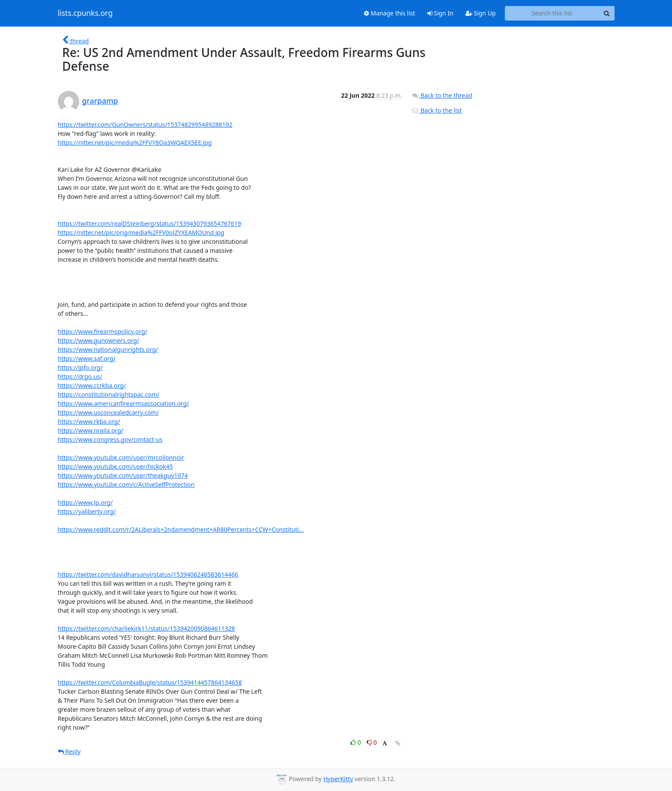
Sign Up (481, 13)
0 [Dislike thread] (372, 742)
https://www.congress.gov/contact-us (110, 439)
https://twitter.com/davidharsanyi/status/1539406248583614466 (148, 574)
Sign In (440, 13)
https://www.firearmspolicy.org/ (103, 331)
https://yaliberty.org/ (87, 511)
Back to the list (437, 110)
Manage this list (390, 13)
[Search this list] (552, 13)
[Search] (607, 13)
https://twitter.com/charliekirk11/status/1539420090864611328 (147, 628)
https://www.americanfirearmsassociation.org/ (124, 403)
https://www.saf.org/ (87, 358)
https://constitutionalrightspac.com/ (109, 394)
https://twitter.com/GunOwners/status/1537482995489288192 (145, 124)
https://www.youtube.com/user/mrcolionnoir (121, 457)
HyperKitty (338, 779)
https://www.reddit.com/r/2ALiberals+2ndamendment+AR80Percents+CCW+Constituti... (181, 529)
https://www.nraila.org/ (91, 430)
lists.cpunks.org (85, 13)
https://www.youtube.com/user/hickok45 (115, 466)
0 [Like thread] (356, 742)
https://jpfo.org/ (80, 367)
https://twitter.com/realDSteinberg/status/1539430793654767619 (150, 223)
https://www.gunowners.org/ (99, 340)
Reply (69, 751)
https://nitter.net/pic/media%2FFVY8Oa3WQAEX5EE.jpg (135, 142)
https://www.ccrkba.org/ (92, 385)
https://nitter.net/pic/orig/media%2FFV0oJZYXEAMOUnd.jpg (141, 232)
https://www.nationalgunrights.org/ (108, 349)
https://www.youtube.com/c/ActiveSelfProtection (126, 484)
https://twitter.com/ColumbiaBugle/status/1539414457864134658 (150, 682)
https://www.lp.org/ (85, 502)
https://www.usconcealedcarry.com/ (108, 412)
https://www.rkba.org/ (89, 421)
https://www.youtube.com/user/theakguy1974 (123, 475)
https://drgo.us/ (80, 376)
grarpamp (100, 101)
